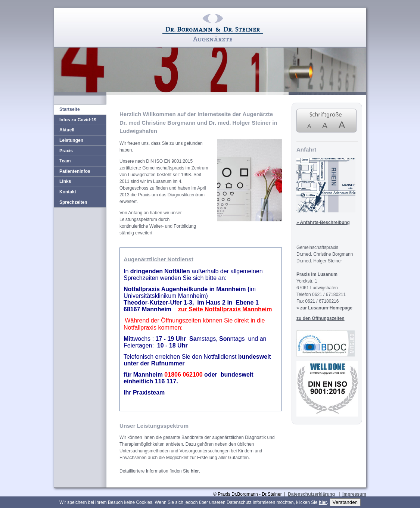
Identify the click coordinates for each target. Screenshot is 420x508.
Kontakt (68, 192)
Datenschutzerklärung (311, 494)
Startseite (70, 109)
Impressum (354, 494)
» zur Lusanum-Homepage (324, 308)
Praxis (66, 151)
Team (65, 161)
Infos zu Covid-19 (78, 120)
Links (65, 181)
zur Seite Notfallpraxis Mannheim (225, 309)
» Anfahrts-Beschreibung (323, 222)
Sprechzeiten (73, 202)
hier (195, 471)
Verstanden (345, 502)
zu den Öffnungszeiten (321, 318)
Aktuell (67, 130)
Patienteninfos (75, 171)
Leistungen (71, 140)
